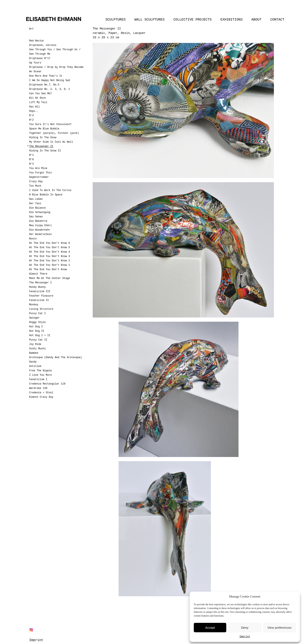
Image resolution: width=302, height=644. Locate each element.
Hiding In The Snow (43, 138)
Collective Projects (193, 20)
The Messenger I (40, 283)
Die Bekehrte (38, 221)
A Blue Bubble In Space (46, 195)
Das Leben (36, 199)
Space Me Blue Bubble (44, 129)
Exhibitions (232, 20)
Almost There (38, 274)
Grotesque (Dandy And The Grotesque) (56, 357)
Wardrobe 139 (38, 388)
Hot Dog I (36, 327)
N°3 (31, 164)
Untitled (35, 366)
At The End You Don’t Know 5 (49, 248)
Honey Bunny (37, 287)
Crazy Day (36, 182)
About (256, 20)
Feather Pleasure (41, 296)
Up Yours (35, 63)
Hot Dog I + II (40, 336)
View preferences (280, 628)
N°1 (31, 155)
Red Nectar (37, 41)
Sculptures (116, 20)
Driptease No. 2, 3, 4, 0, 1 (49, 89)
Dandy (33, 362)
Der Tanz (35, 204)
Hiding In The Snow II (45, 151)
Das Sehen (36, 217)
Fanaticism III (40, 292)
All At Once (37, 98)
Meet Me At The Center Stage (49, 278)
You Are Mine (38, 168)
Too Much (35, 186)
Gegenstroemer (39, 177)
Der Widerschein (40, 234)
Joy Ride (35, 344)
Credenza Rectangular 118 (47, 384)
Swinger (34, 318)
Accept (210, 628)
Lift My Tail (38, 102)
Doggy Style (37, 322)
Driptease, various (43, 45)
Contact (277, 20)
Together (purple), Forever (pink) (54, 133)
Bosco (33, 239)
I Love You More (40, 375)
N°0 (31, 160)
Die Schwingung (40, 212)
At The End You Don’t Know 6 (49, 243)
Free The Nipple (40, 371)
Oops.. (34, 111)
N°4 (31, 116)
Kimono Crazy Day (41, 397)
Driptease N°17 (40, 58)
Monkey (34, 305)
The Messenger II (41, 146)
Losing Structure (41, 309)
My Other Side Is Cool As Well (51, 142)
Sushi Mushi (37, 349)
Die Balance (37, 208)
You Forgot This (40, 173)
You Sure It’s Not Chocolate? (50, 124)
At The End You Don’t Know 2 (49, 261)
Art (31, 29)
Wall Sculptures (150, 20)
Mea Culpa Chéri (40, 226)
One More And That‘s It (46, 76)
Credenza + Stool (41, 393)
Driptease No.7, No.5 (44, 85)
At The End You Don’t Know (48, 270)
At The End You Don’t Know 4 (49, 252)
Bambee (34, 353)
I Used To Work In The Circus (50, 190)
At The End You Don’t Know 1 (49, 265)
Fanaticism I (38, 379)
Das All (34, 107)
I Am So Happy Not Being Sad (49, 80)
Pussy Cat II (38, 340)
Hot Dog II (37, 331)
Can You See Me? (40, 94)
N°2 (31, 120)
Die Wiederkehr (40, 230)
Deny (245, 628)
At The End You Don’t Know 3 (49, 256)
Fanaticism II (39, 300)
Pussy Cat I (37, 314)
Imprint (245, 637)
